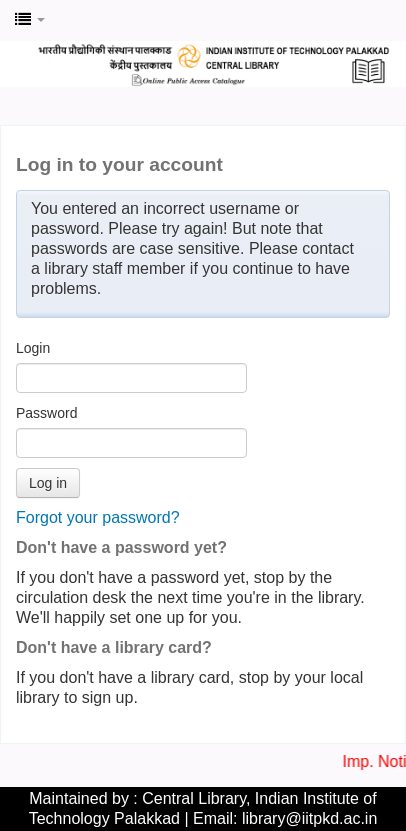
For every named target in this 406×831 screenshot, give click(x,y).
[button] (30, 20)
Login (33, 348)
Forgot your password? (98, 517)
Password (46, 413)
